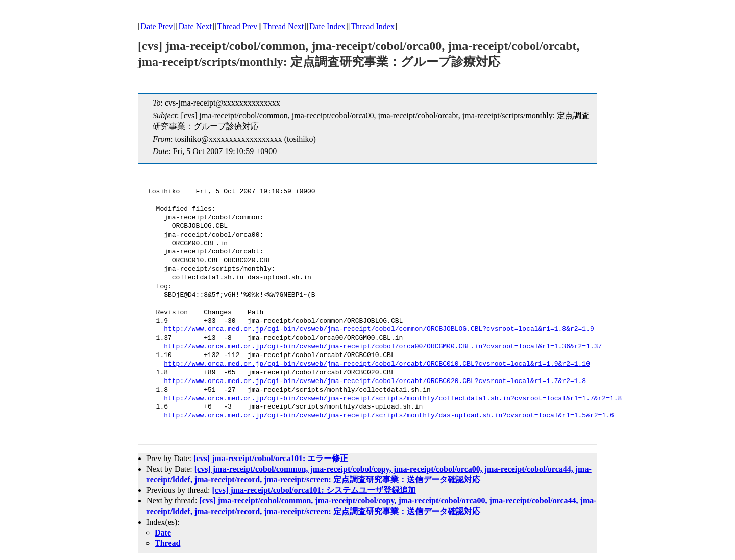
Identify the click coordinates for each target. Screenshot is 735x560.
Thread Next (283, 26)
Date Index (327, 26)
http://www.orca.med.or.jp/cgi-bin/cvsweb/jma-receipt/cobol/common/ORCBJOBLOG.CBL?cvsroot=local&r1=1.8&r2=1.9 (379, 329)
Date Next (195, 26)
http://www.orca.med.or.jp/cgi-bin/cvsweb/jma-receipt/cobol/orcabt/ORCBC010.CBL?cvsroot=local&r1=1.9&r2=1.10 (377, 364)
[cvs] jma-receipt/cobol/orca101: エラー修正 (271, 458)
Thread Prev (237, 26)
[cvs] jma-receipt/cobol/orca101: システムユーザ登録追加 (314, 490)
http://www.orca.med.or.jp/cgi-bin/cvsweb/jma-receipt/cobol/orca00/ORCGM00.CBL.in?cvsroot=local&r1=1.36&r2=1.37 (383, 347)
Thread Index (373, 26)
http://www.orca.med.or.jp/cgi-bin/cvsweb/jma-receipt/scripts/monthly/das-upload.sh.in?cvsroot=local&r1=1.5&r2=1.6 (389, 416)
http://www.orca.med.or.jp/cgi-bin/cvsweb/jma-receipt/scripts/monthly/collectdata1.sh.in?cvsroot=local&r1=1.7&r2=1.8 (393, 399)
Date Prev (157, 26)
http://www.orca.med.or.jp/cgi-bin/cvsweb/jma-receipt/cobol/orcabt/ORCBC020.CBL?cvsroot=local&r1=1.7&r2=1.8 (375, 381)
